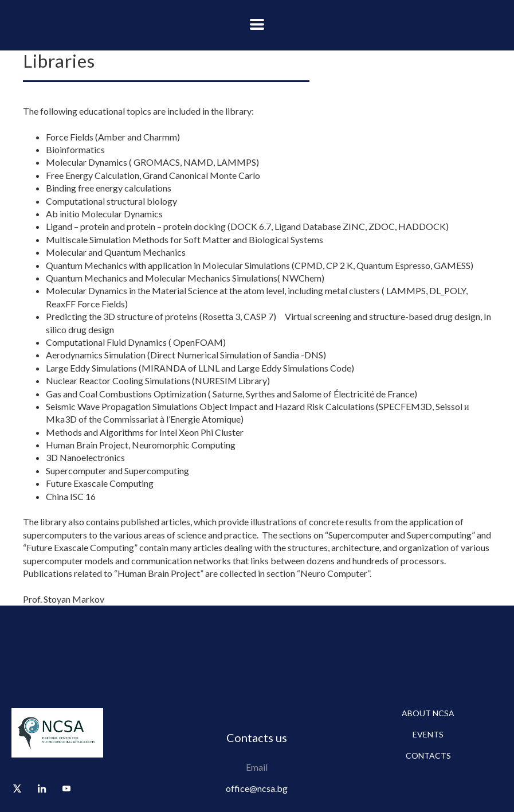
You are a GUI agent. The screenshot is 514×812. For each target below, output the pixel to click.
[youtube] (66, 788)
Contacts (428, 756)
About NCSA (428, 713)
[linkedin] (42, 788)
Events (428, 734)
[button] (257, 24)
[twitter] (17, 788)
